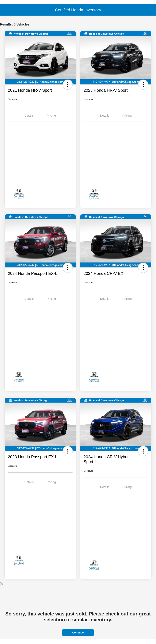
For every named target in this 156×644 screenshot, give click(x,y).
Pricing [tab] (51, 115)
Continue (78, 633)
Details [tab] (29, 115)
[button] (68, 85)
